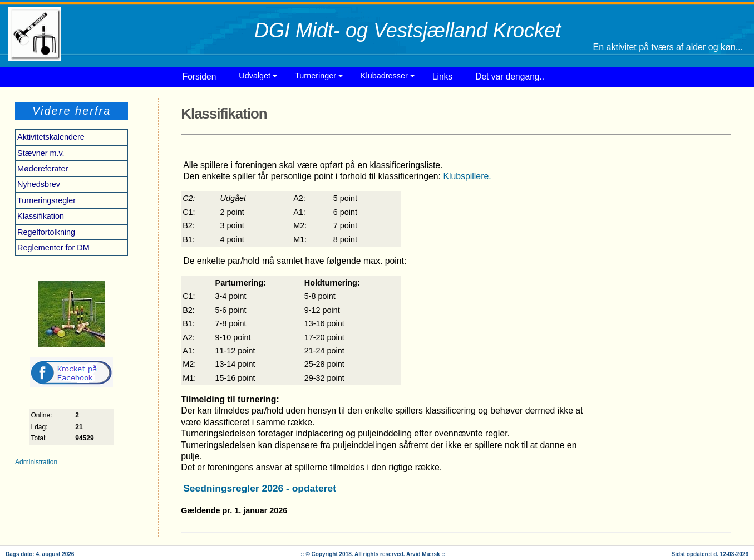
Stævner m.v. (41, 153)
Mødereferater (43, 169)
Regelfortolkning (46, 232)
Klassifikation (41, 216)
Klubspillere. (467, 176)
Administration (36, 462)
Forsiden (199, 77)
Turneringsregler (46, 200)
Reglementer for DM (53, 248)
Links (442, 77)
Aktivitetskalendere (51, 137)
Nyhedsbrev (39, 184)
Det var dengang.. (510, 77)
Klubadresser (388, 76)
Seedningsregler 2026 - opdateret (260, 488)
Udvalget (258, 76)
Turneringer (319, 76)
